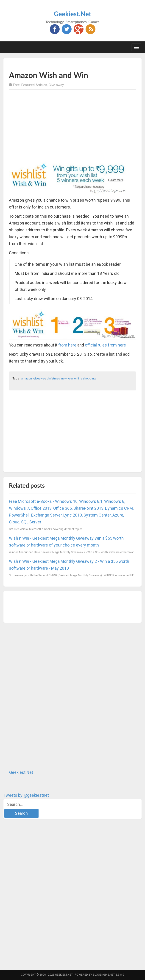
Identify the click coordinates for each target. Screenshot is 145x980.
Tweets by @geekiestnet (26, 795)
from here (67, 345)
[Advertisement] (63, 64)
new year (67, 378)
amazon (26, 378)
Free (16, 85)
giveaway (39, 378)
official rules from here (105, 345)
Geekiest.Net (73, 14)
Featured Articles (34, 85)
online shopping (85, 378)
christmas (53, 378)
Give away (56, 85)
